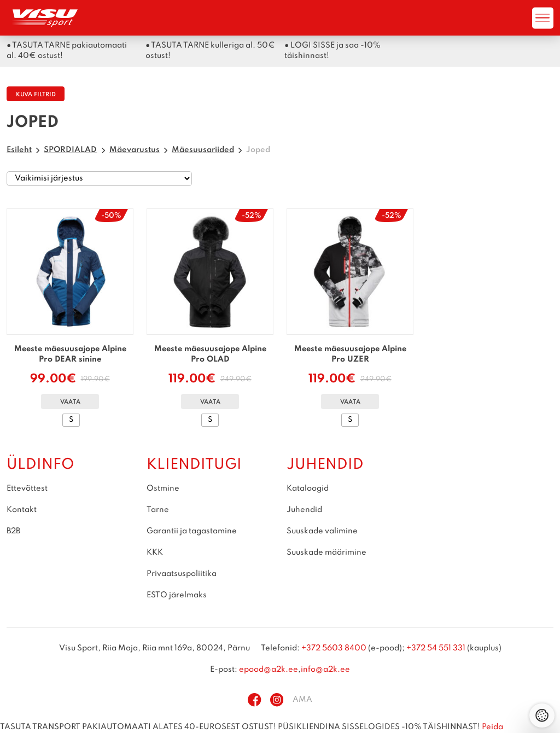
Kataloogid (308, 488)
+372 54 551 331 (436, 648)
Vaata (70, 402)
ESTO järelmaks (177, 595)
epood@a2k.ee (269, 670)
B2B (13, 531)
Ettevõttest (27, 488)
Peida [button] (492, 727)
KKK (155, 552)
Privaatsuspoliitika (182, 574)
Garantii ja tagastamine (192, 531)
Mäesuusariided (203, 150)
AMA (302, 700)
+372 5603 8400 (334, 648)
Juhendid (304, 510)
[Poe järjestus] (99, 179)
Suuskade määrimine (326, 552)
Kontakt (22, 510)
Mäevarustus (135, 150)
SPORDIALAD (70, 150)
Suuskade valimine (322, 531)
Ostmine (163, 488)
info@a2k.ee (325, 670)
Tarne (158, 510)
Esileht (19, 150)
